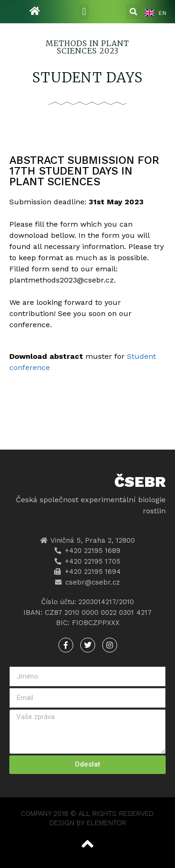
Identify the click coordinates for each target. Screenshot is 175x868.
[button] (84, 12)
